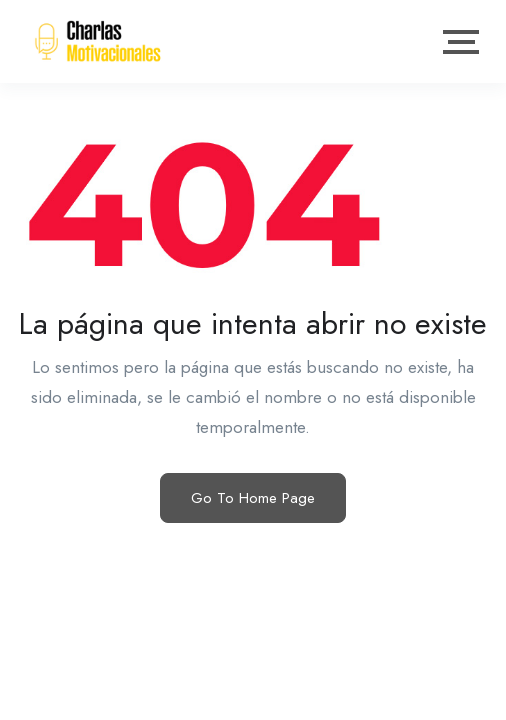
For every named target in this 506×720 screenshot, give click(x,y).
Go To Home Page (253, 498)
